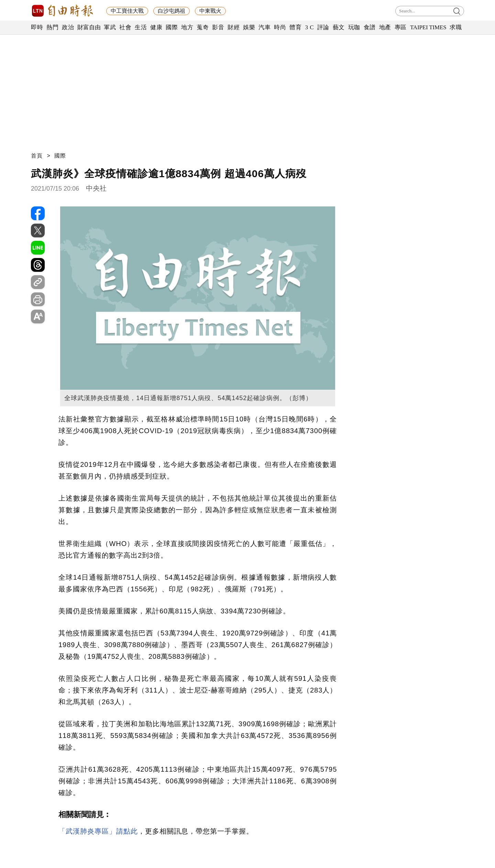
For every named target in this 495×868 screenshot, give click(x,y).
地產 (385, 27)
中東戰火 (210, 11)
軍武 (110, 27)
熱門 (52, 27)
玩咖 (354, 27)
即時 (37, 27)
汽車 (265, 27)
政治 (68, 27)
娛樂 (249, 27)
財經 (234, 27)
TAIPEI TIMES (428, 27)
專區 (401, 27)
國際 (172, 27)
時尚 (280, 27)
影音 (218, 27)
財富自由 (89, 27)
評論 (323, 27)
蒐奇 (203, 27)
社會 (125, 27)
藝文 (339, 27)
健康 (156, 27)
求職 (456, 27)
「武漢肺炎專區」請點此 (98, 831)
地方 (187, 27)
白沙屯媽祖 (172, 11)
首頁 (37, 156)
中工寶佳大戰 (127, 11)
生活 (141, 27)
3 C (309, 27)
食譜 (370, 27)
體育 (295, 27)
